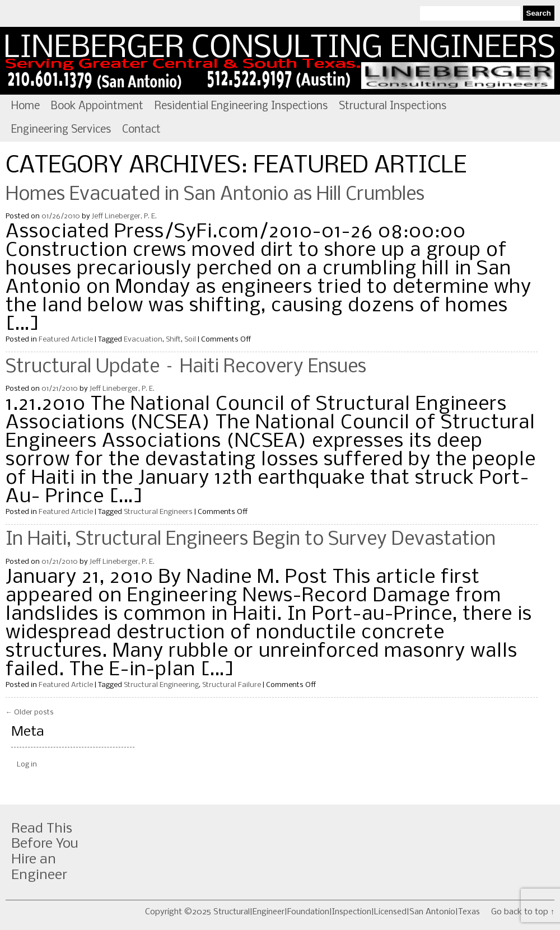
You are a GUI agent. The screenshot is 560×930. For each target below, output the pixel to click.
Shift (173, 340)
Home (25, 106)
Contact (141, 130)
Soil (190, 340)
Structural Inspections (393, 106)
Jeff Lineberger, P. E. (124, 216)
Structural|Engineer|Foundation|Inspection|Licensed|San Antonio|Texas (280, 61)
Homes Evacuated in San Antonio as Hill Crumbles (215, 195)
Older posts (30, 712)
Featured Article (66, 340)
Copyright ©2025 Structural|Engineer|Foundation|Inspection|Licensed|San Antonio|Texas (312, 912)
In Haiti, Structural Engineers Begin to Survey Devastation (251, 540)
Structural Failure (232, 685)
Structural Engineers (158, 512)
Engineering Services (61, 130)
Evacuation (143, 340)
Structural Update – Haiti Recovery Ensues (186, 367)
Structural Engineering (161, 685)
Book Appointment (97, 106)
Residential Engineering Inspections (241, 106)
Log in (27, 765)
